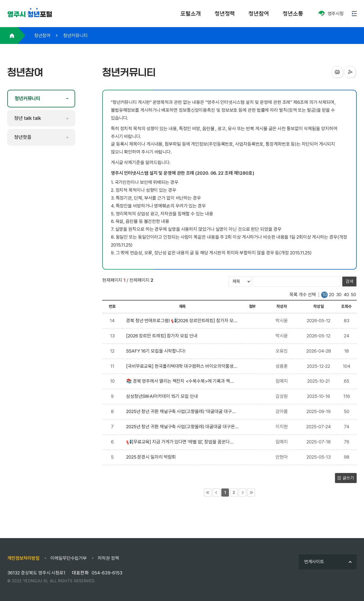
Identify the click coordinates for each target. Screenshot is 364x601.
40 (346, 295)
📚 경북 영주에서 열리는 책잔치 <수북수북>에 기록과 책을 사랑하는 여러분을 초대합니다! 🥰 (178, 382)
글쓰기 (348, 478)
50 (354, 295)
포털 (30, 15)
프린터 (337, 72)
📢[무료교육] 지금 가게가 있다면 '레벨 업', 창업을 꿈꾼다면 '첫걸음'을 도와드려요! (178, 442)
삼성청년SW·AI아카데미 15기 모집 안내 (163, 396)
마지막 (251, 493)
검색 (349, 281)
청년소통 (293, 14)
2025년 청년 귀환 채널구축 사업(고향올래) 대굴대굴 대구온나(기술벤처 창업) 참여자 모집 (181, 427)
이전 (216, 493)
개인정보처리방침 (23, 558)
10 (325, 295)
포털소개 (191, 14)
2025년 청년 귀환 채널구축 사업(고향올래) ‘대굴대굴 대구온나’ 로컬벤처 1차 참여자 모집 (181, 412)
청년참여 (259, 14)
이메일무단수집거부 (69, 558)
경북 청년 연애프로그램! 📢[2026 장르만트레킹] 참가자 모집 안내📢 (180, 321)
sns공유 (350, 72)
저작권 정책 (108, 558)
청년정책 (225, 14)
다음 (242, 493)
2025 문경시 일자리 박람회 (152, 457)
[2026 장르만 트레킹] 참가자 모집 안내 (163, 336)
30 (339, 295)
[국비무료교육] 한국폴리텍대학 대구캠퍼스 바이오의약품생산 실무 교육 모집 (180, 367)
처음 (208, 493)
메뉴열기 (354, 14)
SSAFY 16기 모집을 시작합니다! (157, 351)
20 (332, 295)
